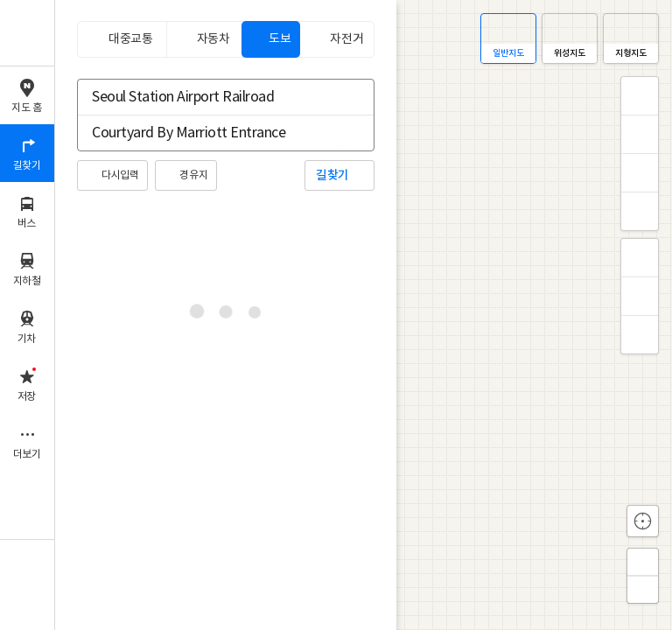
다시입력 (120, 175)
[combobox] (214, 97)
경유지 (193, 175)
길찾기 (332, 175)
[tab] (122, 39)
